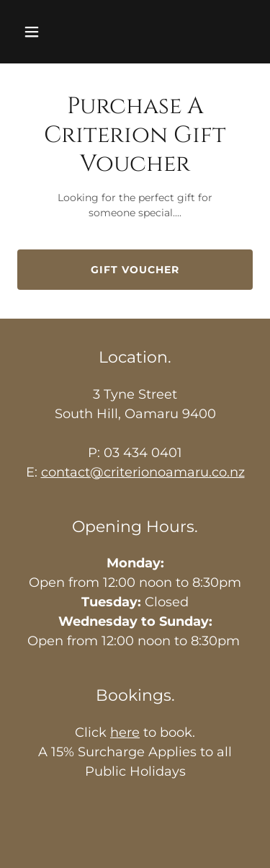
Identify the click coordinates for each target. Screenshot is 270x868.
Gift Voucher (135, 270)
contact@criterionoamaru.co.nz (143, 472)
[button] (35, 32)
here (125, 732)
